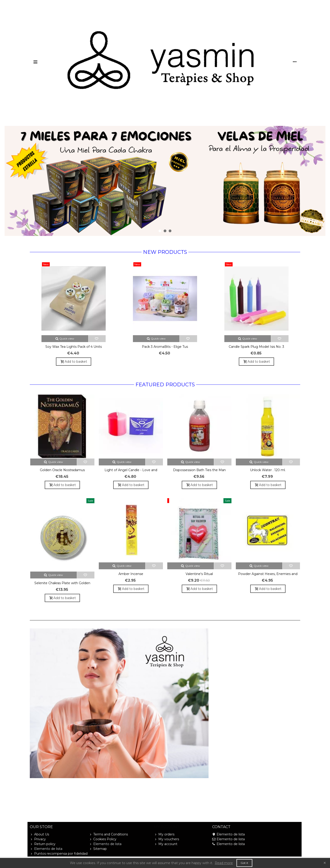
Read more (224, 863)
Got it (244, 863)
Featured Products (165, 385)
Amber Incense (131, 574)
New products (165, 252)
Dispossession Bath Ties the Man (199, 470)
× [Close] (325, 863)
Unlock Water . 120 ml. (268, 470)
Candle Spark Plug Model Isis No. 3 (256, 347)
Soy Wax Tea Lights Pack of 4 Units (74, 347)
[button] (160, 231)
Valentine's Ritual (199, 574)
